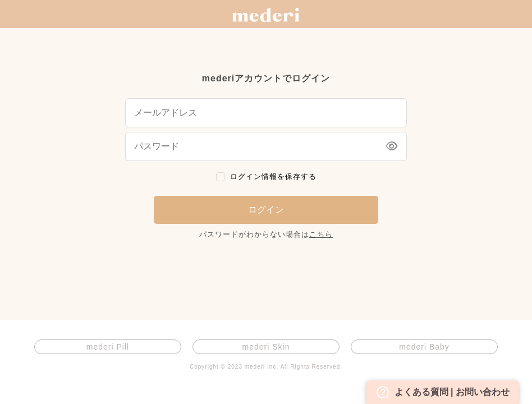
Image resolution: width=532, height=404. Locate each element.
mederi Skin (266, 347)
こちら (321, 234)
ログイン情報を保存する (273, 176)
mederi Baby (424, 347)
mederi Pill (108, 347)
